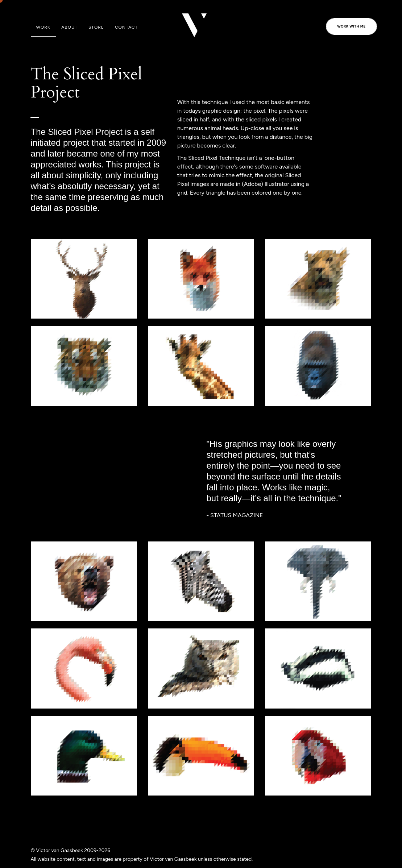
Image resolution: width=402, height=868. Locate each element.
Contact (126, 27)
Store (96, 27)
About (69, 27)
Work (43, 27)
